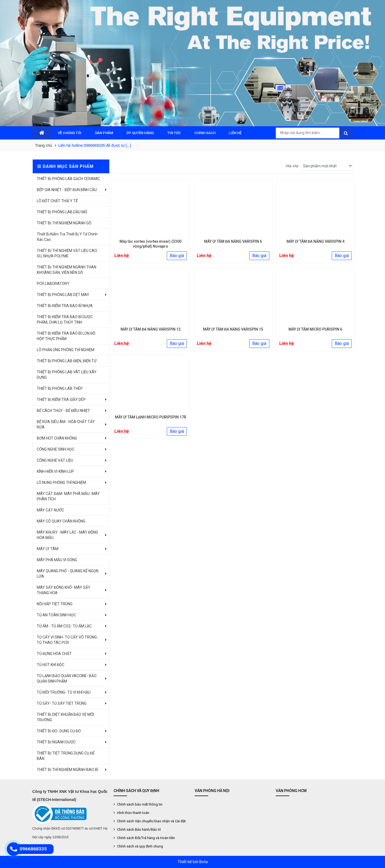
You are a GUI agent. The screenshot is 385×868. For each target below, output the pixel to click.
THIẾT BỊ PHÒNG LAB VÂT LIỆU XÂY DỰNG (67, 375)
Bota (203, 862)
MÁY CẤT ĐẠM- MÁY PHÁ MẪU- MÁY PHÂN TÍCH (68, 496)
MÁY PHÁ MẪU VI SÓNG (57, 560)
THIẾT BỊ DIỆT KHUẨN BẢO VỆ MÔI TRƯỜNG (65, 717)
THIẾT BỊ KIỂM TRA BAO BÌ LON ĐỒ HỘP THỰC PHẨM (66, 336)
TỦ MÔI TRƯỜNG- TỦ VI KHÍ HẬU (64, 692)
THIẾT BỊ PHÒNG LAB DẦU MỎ (62, 212)
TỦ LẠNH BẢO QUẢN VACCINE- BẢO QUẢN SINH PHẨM (67, 679)
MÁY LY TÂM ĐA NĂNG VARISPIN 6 (233, 241)
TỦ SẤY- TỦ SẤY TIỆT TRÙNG (62, 703)
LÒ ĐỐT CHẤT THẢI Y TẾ (57, 201)
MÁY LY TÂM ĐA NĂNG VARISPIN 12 (151, 329)
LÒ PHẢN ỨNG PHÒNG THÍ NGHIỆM (66, 350)
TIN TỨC (174, 133)
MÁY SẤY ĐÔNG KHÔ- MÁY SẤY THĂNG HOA (64, 590)
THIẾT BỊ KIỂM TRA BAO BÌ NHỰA (65, 306)
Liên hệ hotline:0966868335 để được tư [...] (95, 145)
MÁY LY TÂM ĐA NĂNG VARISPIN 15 (233, 329)
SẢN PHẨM (104, 133)
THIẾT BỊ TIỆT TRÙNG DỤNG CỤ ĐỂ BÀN (66, 756)
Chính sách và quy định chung (140, 846)
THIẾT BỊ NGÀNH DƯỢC (56, 742)
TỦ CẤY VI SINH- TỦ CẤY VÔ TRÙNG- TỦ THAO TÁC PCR (67, 640)
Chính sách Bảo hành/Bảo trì (139, 829)
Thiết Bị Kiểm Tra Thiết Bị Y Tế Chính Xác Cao (67, 237)
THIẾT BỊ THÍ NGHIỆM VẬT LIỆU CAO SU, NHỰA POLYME (67, 253)
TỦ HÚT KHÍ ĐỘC (51, 665)
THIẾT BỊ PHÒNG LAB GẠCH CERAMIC (68, 179)
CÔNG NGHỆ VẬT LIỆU (55, 460)
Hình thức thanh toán (133, 813)
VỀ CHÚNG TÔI (70, 133)
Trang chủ (44, 145)
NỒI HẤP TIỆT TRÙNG (55, 604)
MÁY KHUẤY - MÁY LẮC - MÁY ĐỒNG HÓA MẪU (67, 535)
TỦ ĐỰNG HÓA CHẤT (54, 654)
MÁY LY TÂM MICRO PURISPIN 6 (315, 329)
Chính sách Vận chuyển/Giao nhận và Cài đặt (151, 821)
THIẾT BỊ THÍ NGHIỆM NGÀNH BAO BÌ (67, 770)
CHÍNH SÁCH (205, 133)
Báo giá (177, 256)
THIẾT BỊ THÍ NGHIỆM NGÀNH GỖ (64, 223)
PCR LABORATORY (53, 284)
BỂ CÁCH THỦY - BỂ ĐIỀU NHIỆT (63, 411)
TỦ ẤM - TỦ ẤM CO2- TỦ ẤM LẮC (64, 626)
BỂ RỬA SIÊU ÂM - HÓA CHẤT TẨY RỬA (66, 424)
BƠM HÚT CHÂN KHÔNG (57, 438)
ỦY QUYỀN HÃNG (140, 133)
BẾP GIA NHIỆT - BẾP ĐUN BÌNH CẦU (67, 190)
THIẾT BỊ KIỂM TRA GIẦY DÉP (61, 400)
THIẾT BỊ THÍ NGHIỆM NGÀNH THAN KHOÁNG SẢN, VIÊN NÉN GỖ (67, 270)
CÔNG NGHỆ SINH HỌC (56, 449)
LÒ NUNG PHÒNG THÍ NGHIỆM (61, 483)
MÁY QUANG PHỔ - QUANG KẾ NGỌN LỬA (68, 574)
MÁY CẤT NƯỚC (50, 510)
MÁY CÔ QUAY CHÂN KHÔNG (61, 521)
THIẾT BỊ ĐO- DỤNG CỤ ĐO (59, 731)
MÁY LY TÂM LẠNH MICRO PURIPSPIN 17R (151, 417)
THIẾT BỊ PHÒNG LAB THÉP (60, 388)
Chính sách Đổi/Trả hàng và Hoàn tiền (146, 838)
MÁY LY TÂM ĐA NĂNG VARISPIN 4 (316, 241)
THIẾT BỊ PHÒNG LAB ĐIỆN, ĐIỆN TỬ (67, 361)
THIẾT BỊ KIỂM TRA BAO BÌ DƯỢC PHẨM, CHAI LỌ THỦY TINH (65, 320)
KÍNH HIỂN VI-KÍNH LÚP (55, 471)
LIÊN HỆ (235, 133)
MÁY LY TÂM (48, 549)
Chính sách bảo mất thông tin (139, 804)
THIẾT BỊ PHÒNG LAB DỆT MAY (63, 295)
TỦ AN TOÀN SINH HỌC (56, 615)
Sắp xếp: (293, 166)
